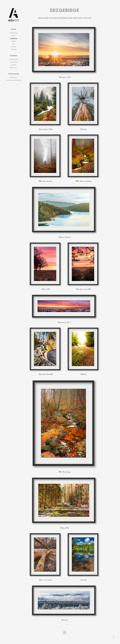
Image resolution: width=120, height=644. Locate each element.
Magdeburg (14, 33)
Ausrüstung (14, 62)
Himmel (14, 47)
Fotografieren (14, 59)
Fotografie (14, 56)
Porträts (14, 49)
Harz (14, 44)
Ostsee (14, 41)
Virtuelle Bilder (14, 74)
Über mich (14, 68)
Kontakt (14, 65)
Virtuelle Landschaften (14, 80)
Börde (14, 36)
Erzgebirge (14, 38)
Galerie (14, 29)
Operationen (14, 77)
